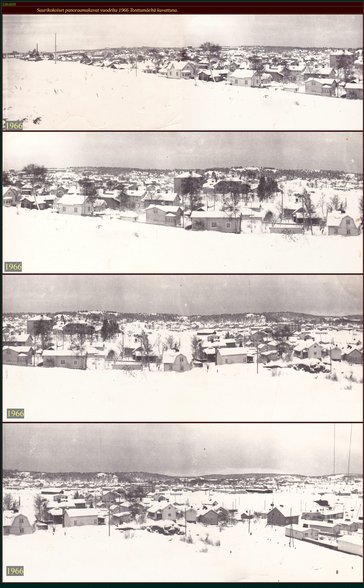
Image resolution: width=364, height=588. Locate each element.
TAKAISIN (9, 4)
